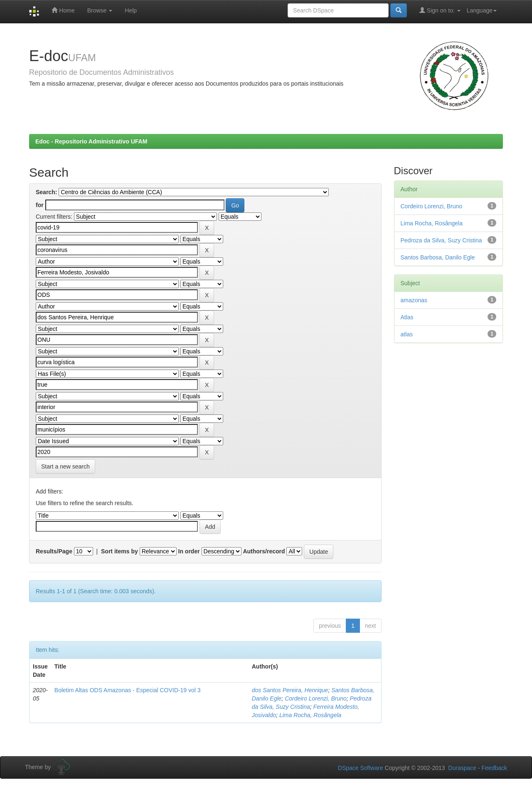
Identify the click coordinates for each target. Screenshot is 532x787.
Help (131, 10)
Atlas (407, 317)
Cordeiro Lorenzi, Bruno (316, 698)
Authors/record (264, 551)
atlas (407, 334)
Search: (46, 192)
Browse (100, 10)
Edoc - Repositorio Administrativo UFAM (91, 141)
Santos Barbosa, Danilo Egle (438, 257)
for (40, 205)
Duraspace (462, 768)
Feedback (494, 768)
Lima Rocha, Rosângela (310, 715)
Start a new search (65, 466)
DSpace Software (361, 768)
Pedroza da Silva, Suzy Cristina (441, 240)
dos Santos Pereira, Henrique (290, 690)
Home (63, 10)
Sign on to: (440, 10)
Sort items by (119, 551)
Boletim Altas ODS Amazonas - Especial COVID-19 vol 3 (128, 690)
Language (482, 10)
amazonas (414, 300)
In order (189, 551)
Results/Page (54, 551)
